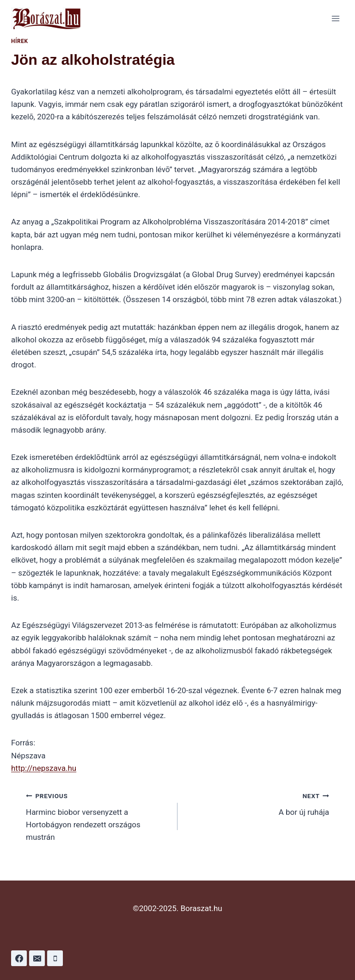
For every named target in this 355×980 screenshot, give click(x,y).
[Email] (37, 958)
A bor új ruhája (257, 803)
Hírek (20, 41)
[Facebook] (19, 958)
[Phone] (55, 958)
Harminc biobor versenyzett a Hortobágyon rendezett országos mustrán (98, 816)
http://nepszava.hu (44, 768)
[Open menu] (335, 18)
